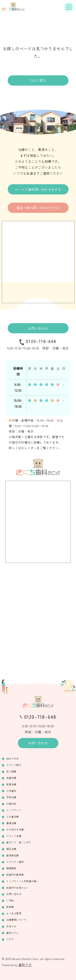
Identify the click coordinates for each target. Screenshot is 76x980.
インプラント (14, 810)
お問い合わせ (38, 328)
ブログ (10, 939)
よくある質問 (14, 913)
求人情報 (11, 771)
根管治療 (11, 784)
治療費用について (16, 920)
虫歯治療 (11, 778)
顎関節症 (11, 868)
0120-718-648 (41, 341)
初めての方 (12, 758)
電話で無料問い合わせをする (38, 208)
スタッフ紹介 (14, 765)
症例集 (10, 907)
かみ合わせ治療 (15, 829)
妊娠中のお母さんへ (17, 888)
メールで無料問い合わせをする (38, 189)
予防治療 (11, 797)
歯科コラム (12, 933)
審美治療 (11, 823)
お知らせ (11, 926)
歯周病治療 (12, 855)
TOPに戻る (38, 80)
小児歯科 (11, 791)
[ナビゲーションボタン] (69, 7)
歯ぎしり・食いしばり (19, 842)
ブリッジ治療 (14, 836)
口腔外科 (11, 804)
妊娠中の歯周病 (15, 875)
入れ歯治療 (12, 816)
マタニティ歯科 (15, 862)
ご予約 (10, 900)
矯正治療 (11, 849)
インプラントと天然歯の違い (22, 881)
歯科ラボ (25, 965)
